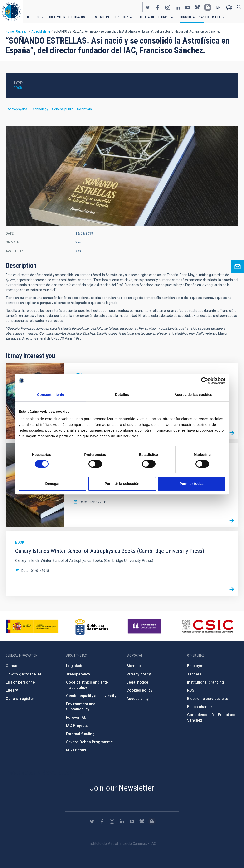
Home (10, 31)
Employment (198, 666)
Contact (13, 666)
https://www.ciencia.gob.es (32, 626)
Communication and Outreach (200, 17)
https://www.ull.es (145, 626)
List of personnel (21, 682)
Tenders (194, 674)
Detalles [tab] (122, 394)
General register (20, 699)
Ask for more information (238, 267)
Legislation (76, 666)
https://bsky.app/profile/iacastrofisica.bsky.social (198, 7)
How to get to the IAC (24, 674)
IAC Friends (76, 750)
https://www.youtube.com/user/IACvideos (188, 7)
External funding (80, 734)
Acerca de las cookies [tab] (193, 394)
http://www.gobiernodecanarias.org (92, 626)
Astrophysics (17, 109)
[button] (122, 176)
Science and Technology (112, 17)
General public (63, 109)
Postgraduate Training (154, 17)
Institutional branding (206, 682)
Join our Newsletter (122, 788)
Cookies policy (139, 690)
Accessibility (138, 699)
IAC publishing (40, 31)
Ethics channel (200, 707)
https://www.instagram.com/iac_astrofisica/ (168, 7)
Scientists (84, 109)
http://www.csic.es (207, 626)
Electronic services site (208, 699)
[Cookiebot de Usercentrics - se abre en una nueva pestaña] (205, 381)
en (218, 7)
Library (12, 690)
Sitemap (134, 666)
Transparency (78, 674)
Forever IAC (76, 717)
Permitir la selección (122, 484)
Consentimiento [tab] (51, 394)
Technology (40, 109)
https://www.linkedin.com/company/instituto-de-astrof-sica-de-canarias (178, 7)
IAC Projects (77, 726)
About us (33, 17)
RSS (191, 690)
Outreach (22, 31)
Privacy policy (139, 674)
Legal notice (137, 682)
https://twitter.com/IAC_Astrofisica (148, 7)
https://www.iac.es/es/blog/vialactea (208, 7)
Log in (229, 7)
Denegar (52, 484)
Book (18, 88)
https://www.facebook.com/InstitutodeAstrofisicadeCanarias (158, 7)
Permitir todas (192, 484)
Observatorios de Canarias (67, 17)
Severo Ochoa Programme (89, 742)
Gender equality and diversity (91, 696)
